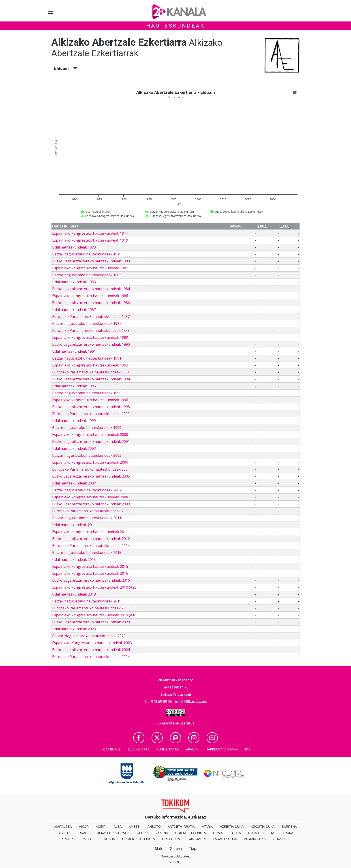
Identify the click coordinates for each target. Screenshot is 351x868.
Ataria (207, 827)
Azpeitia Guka (232, 827)
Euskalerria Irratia (112, 833)
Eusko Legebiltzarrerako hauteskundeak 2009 (91, 504)
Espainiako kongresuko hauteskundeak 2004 (90, 462)
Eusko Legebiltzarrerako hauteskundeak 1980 (91, 261)
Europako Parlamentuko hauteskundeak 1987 (91, 317)
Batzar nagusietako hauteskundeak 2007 (87, 490)
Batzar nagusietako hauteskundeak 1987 (87, 324)
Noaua (109, 839)
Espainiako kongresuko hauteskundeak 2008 (90, 497)
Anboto (154, 827)
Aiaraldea (63, 827)
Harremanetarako (222, 749)
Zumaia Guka (255, 839)
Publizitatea (168, 749)
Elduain (66, 68)
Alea (118, 827)
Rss (248, 749)
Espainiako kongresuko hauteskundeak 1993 (90, 365)
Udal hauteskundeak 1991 (74, 351)
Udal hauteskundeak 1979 (74, 247)
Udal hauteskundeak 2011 (74, 525)
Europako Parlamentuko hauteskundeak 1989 (91, 330)
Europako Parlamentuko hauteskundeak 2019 (91, 608)
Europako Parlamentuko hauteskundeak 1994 (91, 372)
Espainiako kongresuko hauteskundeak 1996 (90, 400)
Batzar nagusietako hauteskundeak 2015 (87, 553)
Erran (82, 833)
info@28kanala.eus (191, 701)
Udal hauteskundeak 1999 (74, 421)
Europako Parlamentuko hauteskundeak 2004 (91, 469)
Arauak (192, 749)
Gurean (176, 849)
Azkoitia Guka (263, 827)
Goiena (162, 833)
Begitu (64, 833)
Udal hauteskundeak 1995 (74, 386)
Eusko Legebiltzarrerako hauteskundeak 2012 (91, 539)
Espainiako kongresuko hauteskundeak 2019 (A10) (95, 615)
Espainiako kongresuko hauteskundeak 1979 (90, 240)
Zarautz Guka (225, 839)
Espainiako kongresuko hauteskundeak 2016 (90, 573)
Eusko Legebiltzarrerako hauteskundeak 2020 (91, 622)
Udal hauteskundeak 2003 (74, 448)
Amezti (134, 827)
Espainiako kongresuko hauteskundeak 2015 (90, 566)
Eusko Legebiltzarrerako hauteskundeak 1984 (91, 289)
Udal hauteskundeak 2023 (74, 629)
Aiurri (101, 827)
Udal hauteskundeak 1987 (74, 310)
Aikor (84, 827)
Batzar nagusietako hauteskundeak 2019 (87, 601)
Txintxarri (196, 839)
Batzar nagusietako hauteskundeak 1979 (87, 254)
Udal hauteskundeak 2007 (74, 483)
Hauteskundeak (175, 26)
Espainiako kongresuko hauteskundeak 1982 (90, 268)
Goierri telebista (190, 833)
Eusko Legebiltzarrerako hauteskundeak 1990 (91, 344)
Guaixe (219, 833)
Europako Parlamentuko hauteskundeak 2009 (91, 511)
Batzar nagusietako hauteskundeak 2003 (87, 455)
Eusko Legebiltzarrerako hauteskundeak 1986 (91, 303)
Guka (237, 833)
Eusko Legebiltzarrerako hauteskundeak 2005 (91, 476)
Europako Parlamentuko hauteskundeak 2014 (91, 546)
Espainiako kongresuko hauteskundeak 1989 (90, 337)
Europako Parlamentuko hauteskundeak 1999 (91, 414)
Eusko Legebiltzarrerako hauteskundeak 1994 (91, 379)
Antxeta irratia (181, 827)
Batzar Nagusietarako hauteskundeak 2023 (89, 636)
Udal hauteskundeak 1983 (74, 282)
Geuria (143, 833)
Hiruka (287, 833)
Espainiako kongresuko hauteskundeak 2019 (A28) (95, 587)
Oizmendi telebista (139, 839)
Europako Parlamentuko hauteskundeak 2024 (91, 657)
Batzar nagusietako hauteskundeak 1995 (87, 393)
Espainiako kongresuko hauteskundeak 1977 (90, 233)
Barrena (289, 827)
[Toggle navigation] (51, 12)
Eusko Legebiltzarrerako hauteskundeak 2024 (91, 650)
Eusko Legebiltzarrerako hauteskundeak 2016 (91, 580)
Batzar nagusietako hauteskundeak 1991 (87, 358)
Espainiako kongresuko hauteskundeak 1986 (90, 296)
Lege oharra (139, 749)
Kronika (69, 839)
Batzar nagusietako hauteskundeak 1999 (87, 428)
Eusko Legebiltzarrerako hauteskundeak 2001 (91, 442)
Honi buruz (111, 749)
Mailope (90, 839)
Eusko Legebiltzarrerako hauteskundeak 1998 (91, 407)
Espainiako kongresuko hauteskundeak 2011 (90, 532)
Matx (159, 849)
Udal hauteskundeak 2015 (74, 559)
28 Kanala (281, 839)
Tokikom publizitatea (175, 856)
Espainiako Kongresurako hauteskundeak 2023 (92, 643)
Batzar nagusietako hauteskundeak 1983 (87, 275)
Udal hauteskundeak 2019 (74, 594)
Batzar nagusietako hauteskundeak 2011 (87, 518)
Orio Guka (171, 839)
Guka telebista (261, 833)
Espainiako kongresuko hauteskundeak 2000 (90, 435)
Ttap (193, 849)
